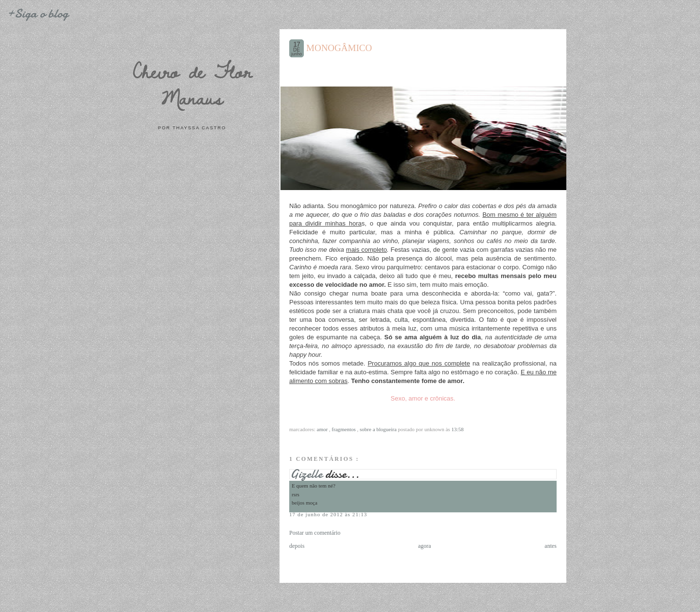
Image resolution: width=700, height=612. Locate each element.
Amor (323, 429)
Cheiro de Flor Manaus (192, 84)
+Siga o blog (37, 13)
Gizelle (308, 474)
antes (551, 546)
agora (425, 546)
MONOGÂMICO (339, 48)
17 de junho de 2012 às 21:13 (328, 514)
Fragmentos (344, 429)
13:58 (458, 429)
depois (297, 546)
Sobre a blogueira (379, 429)
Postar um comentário (315, 533)
